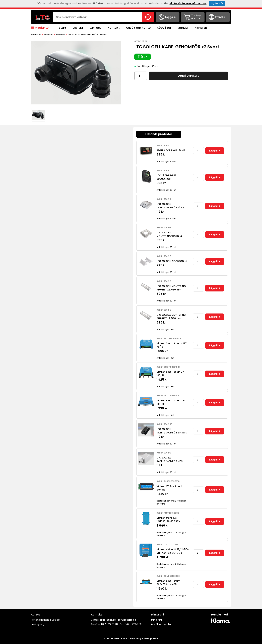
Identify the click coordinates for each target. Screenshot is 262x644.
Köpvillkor (164, 28)
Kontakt (114, 28)
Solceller (48, 35)
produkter (36, 35)
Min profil (157, 620)
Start (62, 28)
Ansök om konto (138, 28)
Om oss (96, 28)
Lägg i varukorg (189, 76)
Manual (183, 28)
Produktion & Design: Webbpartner (140, 638)
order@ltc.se (108, 620)
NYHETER (201, 28)
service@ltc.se (127, 620)
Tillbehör (60, 35)
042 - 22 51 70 (109, 624)
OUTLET (78, 28)
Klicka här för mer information (188, 3)
